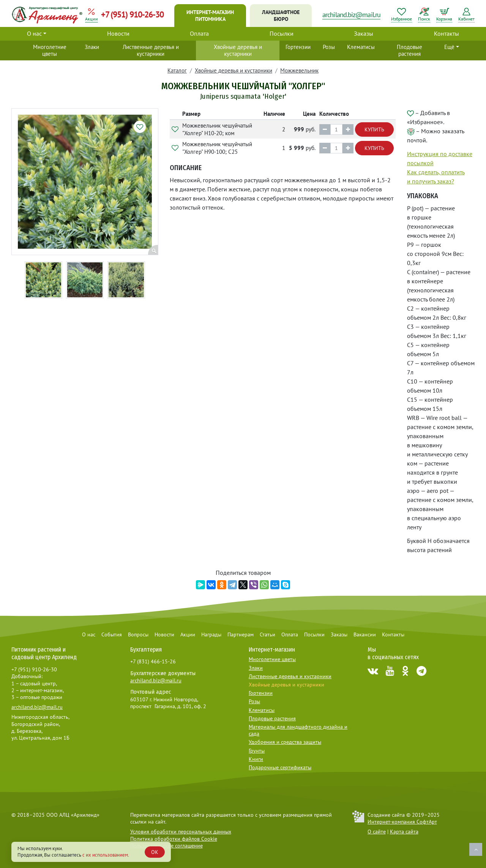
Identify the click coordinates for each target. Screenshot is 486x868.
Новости (118, 33)
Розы (329, 47)
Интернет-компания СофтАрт (402, 822)
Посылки (282, 33)
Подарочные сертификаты (280, 767)
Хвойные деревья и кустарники (238, 50)
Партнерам (241, 634)
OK (155, 852)
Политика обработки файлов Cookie (174, 839)
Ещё (449, 47)
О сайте (377, 832)
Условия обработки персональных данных (181, 832)
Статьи (267, 634)
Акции (188, 634)
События (112, 634)
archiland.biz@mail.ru (351, 15)
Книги (256, 759)
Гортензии (298, 47)
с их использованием (105, 855)
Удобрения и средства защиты (285, 742)
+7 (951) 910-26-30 (132, 14)
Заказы (364, 33)
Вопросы (138, 634)
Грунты (257, 751)
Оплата (199, 33)
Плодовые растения (409, 50)
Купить (374, 129)
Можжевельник (299, 70)
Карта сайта (404, 832)
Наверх (476, 849)
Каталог (177, 70)
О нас (34, 33)
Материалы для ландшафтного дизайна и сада (298, 730)
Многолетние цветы (50, 50)
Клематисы (361, 47)
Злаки (92, 47)
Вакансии (365, 634)
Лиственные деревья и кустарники (151, 50)
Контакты (447, 33)
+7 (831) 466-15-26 (153, 661)
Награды (211, 634)
